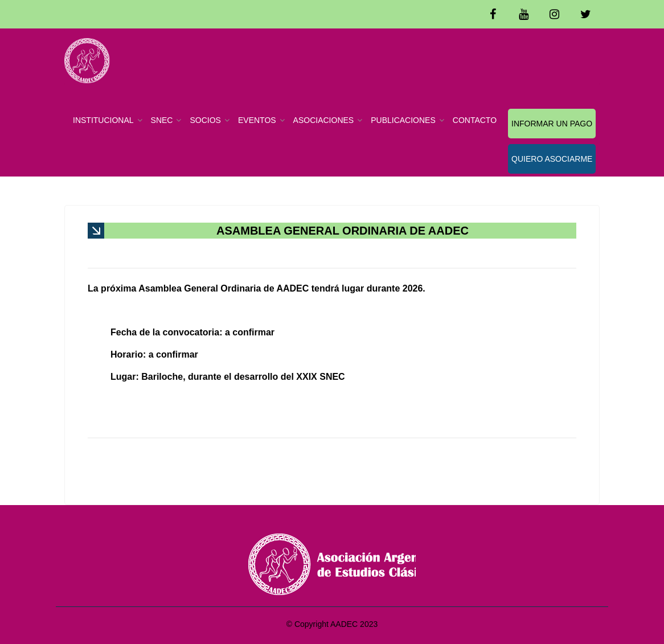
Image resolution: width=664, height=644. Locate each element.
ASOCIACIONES (324, 120)
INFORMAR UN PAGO (552, 124)
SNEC (162, 120)
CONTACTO (475, 120)
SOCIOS (205, 120)
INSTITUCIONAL (103, 120)
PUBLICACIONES (403, 120)
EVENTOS (257, 120)
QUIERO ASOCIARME (552, 159)
